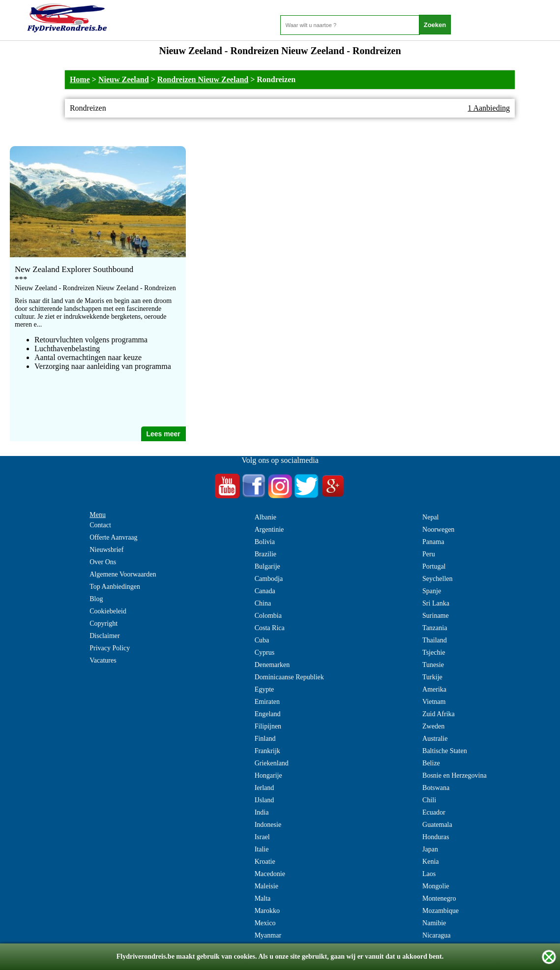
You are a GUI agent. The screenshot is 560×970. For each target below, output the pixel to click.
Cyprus (265, 652)
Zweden (433, 726)
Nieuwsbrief (106, 550)
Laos (429, 874)
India (262, 812)
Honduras (436, 837)
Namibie (434, 923)
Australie (435, 739)
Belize (431, 763)
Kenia (430, 862)
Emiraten (267, 702)
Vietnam (434, 702)
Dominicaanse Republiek (289, 677)
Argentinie (269, 530)
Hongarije (268, 775)
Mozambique (441, 911)
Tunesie (433, 665)
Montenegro (439, 898)
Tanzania (435, 628)
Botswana (436, 788)
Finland (265, 739)
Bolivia (265, 542)
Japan (430, 849)
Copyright (103, 623)
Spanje (432, 591)
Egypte (265, 689)
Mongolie (436, 886)
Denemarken (272, 665)
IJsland (265, 800)
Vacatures (103, 660)
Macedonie (270, 874)
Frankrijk (267, 751)
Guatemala (437, 825)
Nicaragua (437, 935)
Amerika (434, 689)
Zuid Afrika (439, 714)
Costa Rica (270, 628)
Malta (263, 898)
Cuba (262, 640)
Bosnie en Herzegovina (455, 775)
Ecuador (434, 812)
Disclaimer (104, 636)
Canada (265, 591)
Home (80, 79)
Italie (262, 849)
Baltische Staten (445, 751)
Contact (100, 525)
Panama (433, 542)
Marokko (267, 911)
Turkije (432, 677)
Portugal (434, 566)
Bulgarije (267, 566)
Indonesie (268, 825)
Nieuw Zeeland (124, 79)
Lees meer (163, 434)
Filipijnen (268, 726)
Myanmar (268, 935)
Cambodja (269, 579)
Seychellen (437, 579)
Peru (429, 554)
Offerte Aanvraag (113, 537)
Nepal (430, 517)
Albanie (265, 517)
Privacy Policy (110, 648)
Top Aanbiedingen (115, 587)
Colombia (268, 616)
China (263, 603)
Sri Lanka (436, 603)
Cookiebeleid (108, 611)
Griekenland (272, 763)
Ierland (265, 788)
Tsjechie (434, 652)
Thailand (435, 640)
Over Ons (103, 562)
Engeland (268, 714)
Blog (96, 599)
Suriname (436, 616)
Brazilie (265, 554)
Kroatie (265, 862)
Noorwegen (438, 530)
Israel (262, 837)
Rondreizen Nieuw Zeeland (203, 79)
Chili (429, 800)
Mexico (265, 923)
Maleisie (266, 886)
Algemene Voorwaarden (123, 574)
